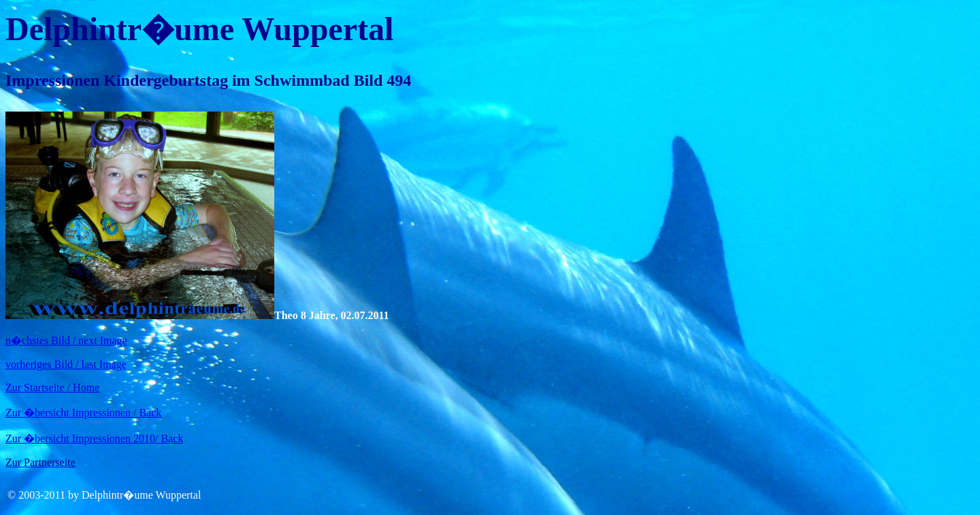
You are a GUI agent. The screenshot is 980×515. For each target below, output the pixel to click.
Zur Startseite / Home (52, 387)
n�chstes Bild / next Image (66, 340)
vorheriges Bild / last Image (66, 364)
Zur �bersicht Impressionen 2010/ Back (94, 438)
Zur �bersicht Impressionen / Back (83, 413)
